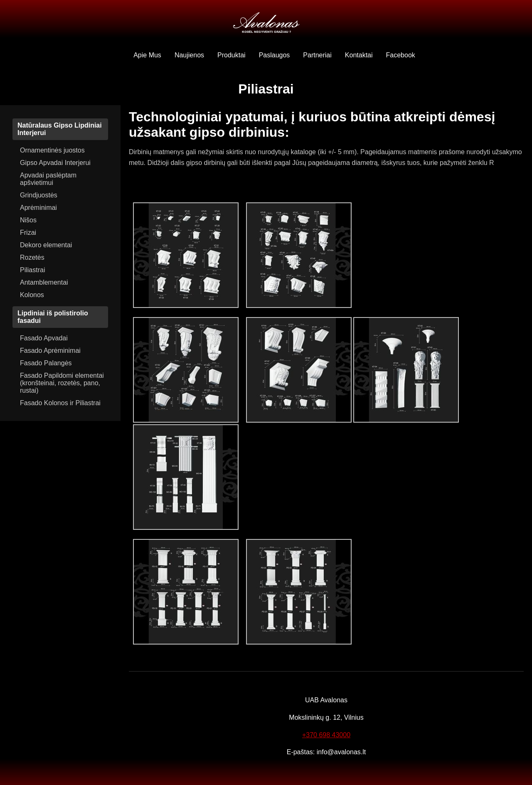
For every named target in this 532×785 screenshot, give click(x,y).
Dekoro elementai (46, 245)
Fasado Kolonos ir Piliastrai (60, 403)
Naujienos (189, 55)
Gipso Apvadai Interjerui (55, 163)
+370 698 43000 (326, 735)
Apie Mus (147, 55)
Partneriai (317, 55)
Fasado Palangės (46, 363)
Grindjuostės (39, 195)
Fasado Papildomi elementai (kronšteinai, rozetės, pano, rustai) (62, 383)
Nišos (28, 220)
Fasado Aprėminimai (50, 351)
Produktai (232, 55)
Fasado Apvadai (44, 338)
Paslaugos (275, 55)
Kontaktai (359, 55)
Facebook (401, 55)
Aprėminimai (38, 208)
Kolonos (32, 295)
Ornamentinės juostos (52, 150)
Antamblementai (44, 282)
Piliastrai (32, 270)
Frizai (28, 233)
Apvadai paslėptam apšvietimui (48, 179)
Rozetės (32, 257)
